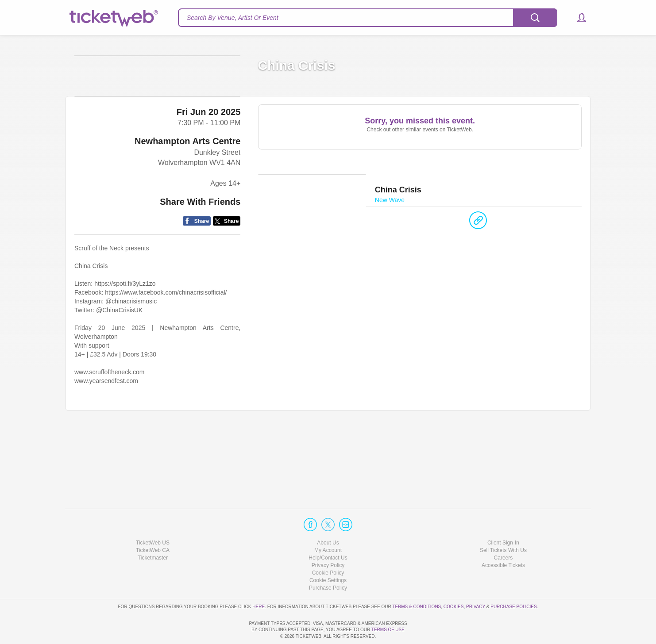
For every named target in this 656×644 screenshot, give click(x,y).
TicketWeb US (153, 517)
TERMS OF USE (388, 630)
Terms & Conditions (417, 581)
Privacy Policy (328, 540)
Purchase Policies (513, 581)
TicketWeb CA (153, 525)
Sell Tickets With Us (503, 525)
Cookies (454, 581)
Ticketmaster (153, 533)
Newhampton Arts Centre (187, 211)
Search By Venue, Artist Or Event (233, 18)
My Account (328, 525)
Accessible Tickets (503, 540)
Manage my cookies (328, 555)
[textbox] (368, 18)
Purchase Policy (328, 563)
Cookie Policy (328, 548)
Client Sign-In (503, 517)
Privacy (476, 581)
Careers (504, 533)
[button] (577, 18)
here (259, 581)
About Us (328, 517)
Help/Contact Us (328, 533)
